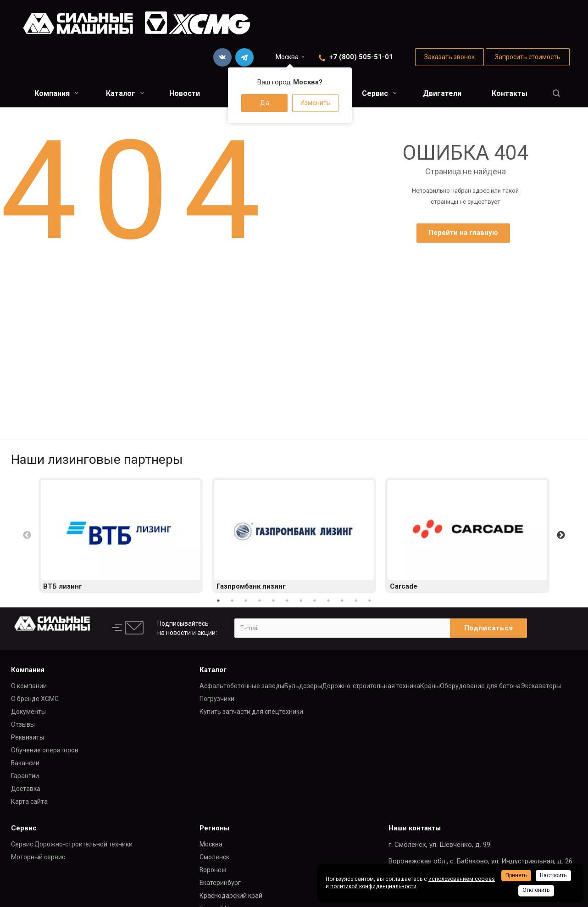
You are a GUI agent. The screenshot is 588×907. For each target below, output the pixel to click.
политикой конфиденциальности (373, 886)
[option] (121, 535)
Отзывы (23, 724)
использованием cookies (462, 879)
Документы (28, 712)
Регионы (214, 828)
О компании (29, 686)
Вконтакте (222, 57)
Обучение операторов (45, 750)
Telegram (244, 57)
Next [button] (561, 535)
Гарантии (25, 776)
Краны (430, 686)
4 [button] (260, 601)
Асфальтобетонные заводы (242, 686)
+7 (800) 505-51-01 (361, 57)
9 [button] (328, 601)
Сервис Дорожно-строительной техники (72, 844)
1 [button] (218, 601)
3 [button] (246, 601)
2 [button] (232, 601)
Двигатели (442, 93)
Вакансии (25, 763)
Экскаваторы (541, 686)
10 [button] (342, 601)
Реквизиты (28, 737)
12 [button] (370, 601)
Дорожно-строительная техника (371, 686)
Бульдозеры (303, 686)
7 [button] (301, 601)
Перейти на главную (463, 233)
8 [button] (315, 601)
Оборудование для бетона (480, 686)
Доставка (26, 789)
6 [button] (287, 601)
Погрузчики (217, 699)
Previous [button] (27, 535)
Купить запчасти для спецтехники (251, 712)
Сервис (379, 93)
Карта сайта (29, 801)
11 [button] (356, 601)
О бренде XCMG (35, 699)
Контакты (510, 93)
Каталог (125, 93)
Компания (56, 93)
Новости (185, 93)
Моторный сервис (38, 857)
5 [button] (273, 601)
